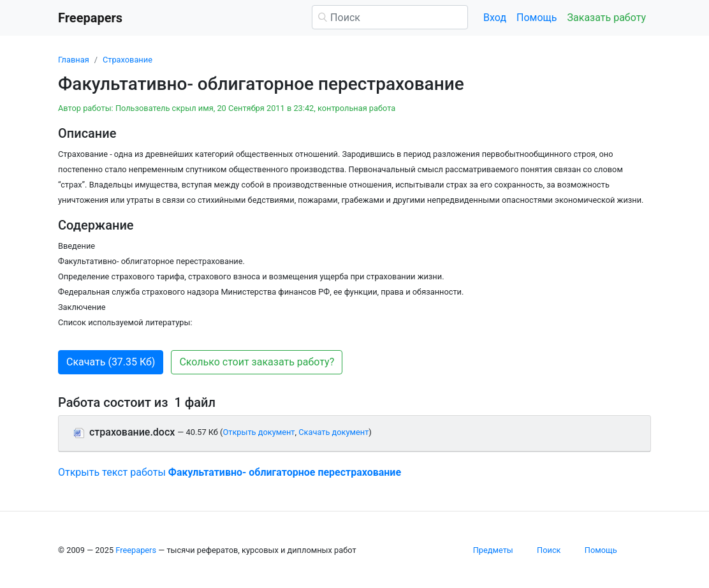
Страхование (128, 60)
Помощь (537, 18)
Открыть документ (259, 432)
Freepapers (136, 550)
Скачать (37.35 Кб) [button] (111, 362)
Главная (74, 60)
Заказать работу (607, 18)
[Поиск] (390, 17)
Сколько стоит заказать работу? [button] (257, 362)
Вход (495, 18)
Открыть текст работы (230, 472)
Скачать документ (333, 432)
